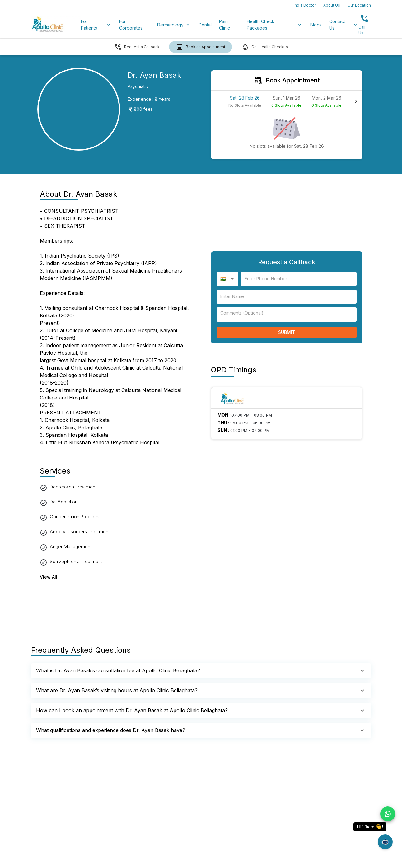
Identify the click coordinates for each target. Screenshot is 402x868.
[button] (201, 671)
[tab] (245, 101)
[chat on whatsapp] (388, 814)
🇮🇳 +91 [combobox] (227, 279)
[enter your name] (299, 279)
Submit (287, 332)
